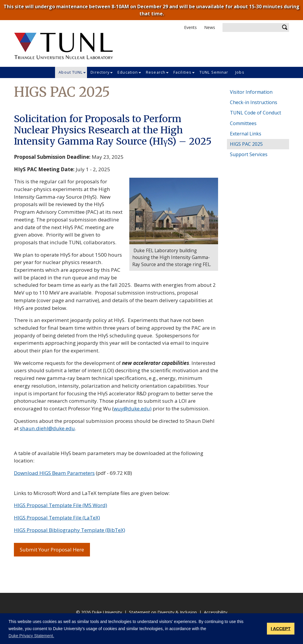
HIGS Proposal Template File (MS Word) (61, 505)
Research (156, 72)
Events (190, 27)
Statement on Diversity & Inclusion (163, 612)
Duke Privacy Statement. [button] (31, 636)
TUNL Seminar (214, 72)
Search (285, 27)
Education (128, 72)
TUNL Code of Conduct (256, 113)
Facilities (182, 72)
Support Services (249, 154)
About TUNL (71, 72)
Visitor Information (251, 92)
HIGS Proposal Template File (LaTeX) (57, 518)
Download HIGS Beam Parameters (54, 473)
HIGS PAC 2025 (246, 144)
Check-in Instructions (254, 102)
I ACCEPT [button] (281, 629)
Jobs (240, 72)
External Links (246, 134)
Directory (100, 72)
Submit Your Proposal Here (55, 549)
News (210, 27)
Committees (243, 123)
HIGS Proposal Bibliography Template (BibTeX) (70, 530)
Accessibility (216, 612)
